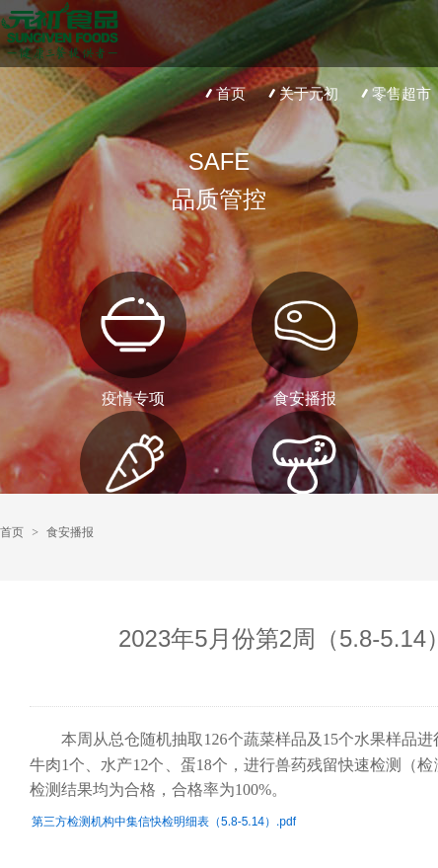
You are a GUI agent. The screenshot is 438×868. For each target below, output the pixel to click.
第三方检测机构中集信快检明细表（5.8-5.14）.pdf (164, 822)
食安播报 (70, 532)
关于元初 (301, 93)
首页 (223, 93)
